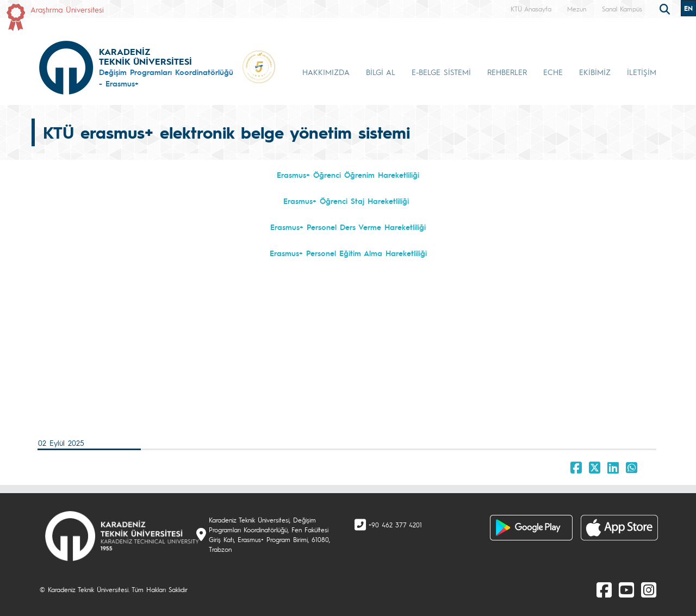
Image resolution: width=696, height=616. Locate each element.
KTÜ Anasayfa (531, 9)
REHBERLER (507, 72)
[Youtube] (626, 589)
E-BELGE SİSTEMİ (441, 72)
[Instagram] (649, 589)
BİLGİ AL (381, 72)
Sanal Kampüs (622, 9)
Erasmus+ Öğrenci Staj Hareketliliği (346, 201)
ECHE (553, 72)
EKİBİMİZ (595, 72)
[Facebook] (604, 589)
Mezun (577, 9)
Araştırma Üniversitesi (67, 9)
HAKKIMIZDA (326, 72)
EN (688, 8)
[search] (666, 8)
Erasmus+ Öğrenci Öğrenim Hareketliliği (348, 175)
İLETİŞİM (642, 72)
